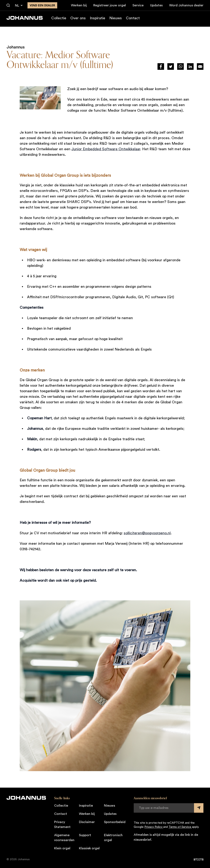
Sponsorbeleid (115, 822)
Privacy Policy (154, 827)
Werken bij (79, 5)
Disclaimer (87, 822)
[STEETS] (199, 859)
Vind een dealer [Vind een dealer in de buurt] (42, 5)
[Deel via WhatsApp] (180, 67)
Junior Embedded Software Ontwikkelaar (106, 149)
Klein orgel (62, 848)
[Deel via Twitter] (171, 67)
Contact (133, 19)
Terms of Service (180, 827)
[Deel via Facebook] (161, 67)
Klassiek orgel (89, 848)
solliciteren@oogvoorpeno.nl (147, 533)
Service (138, 5)
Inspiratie (98, 19)
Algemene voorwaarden (64, 838)
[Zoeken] (8, 6)
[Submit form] (199, 808)
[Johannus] (25, 19)
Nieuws (116, 19)
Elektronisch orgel (113, 838)
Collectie (59, 19)
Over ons (78, 19)
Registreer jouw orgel (110, 5)
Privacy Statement (62, 824)
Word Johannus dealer (186, 5)
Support (85, 835)
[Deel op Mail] (200, 67)
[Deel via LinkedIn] (190, 67)
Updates (156, 5)
